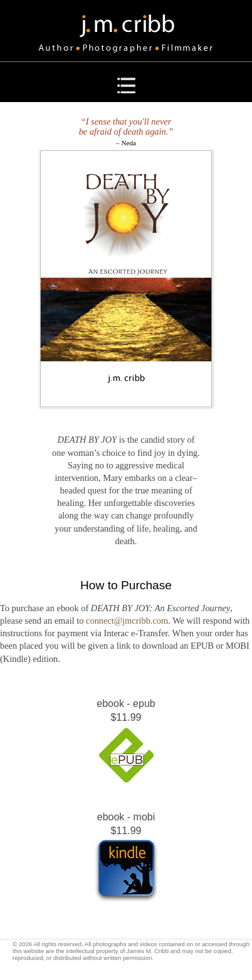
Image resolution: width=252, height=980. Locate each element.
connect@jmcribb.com (127, 621)
